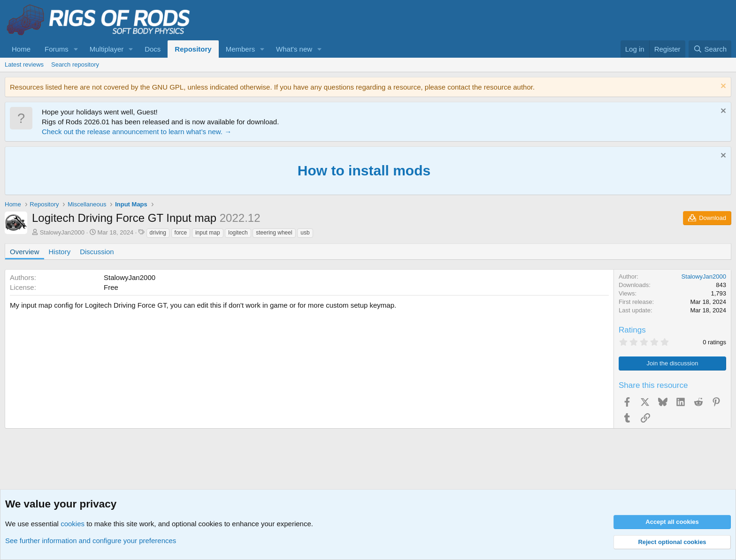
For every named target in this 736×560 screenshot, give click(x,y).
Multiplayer (107, 49)
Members (241, 49)
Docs (153, 49)
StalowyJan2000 (62, 232)
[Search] (710, 49)
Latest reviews (24, 64)
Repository (193, 49)
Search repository (75, 64)
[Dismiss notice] (722, 87)
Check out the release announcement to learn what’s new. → (137, 132)
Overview (25, 252)
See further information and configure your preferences (91, 541)
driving (158, 233)
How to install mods (364, 170)
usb (305, 233)
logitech (238, 233)
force (181, 233)
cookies (73, 524)
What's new (294, 49)
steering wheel (274, 233)
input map (208, 233)
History (60, 252)
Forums (57, 49)
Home (21, 49)
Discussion (97, 252)
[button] (76, 49)
